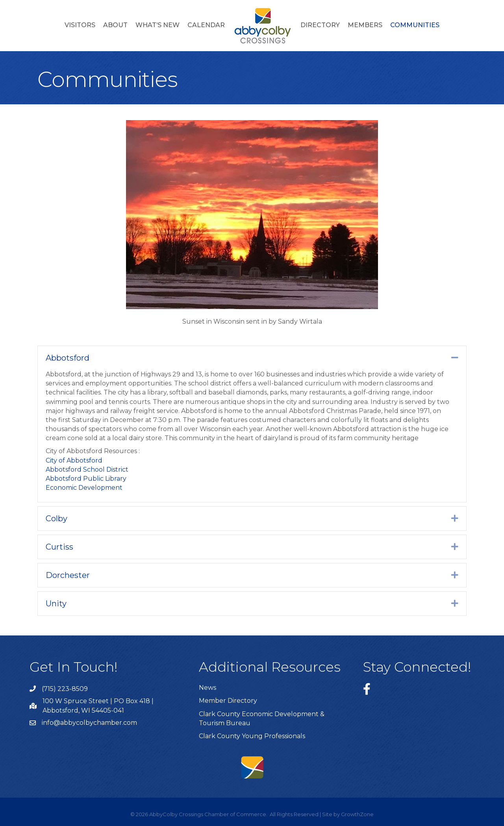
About (115, 25)
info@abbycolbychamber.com (89, 723)
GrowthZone (357, 814)
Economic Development (84, 488)
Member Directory (228, 701)
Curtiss (59, 547)
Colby (57, 519)
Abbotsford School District (87, 469)
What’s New (157, 25)
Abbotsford (68, 358)
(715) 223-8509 (65, 689)
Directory (320, 25)
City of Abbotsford (74, 460)
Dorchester (68, 575)
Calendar (206, 25)
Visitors (80, 25)
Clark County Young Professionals (252, 736)
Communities (415, 25)
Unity (56, 604)
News (208, 688)
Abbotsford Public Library (86, 479)
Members (365, 25)
